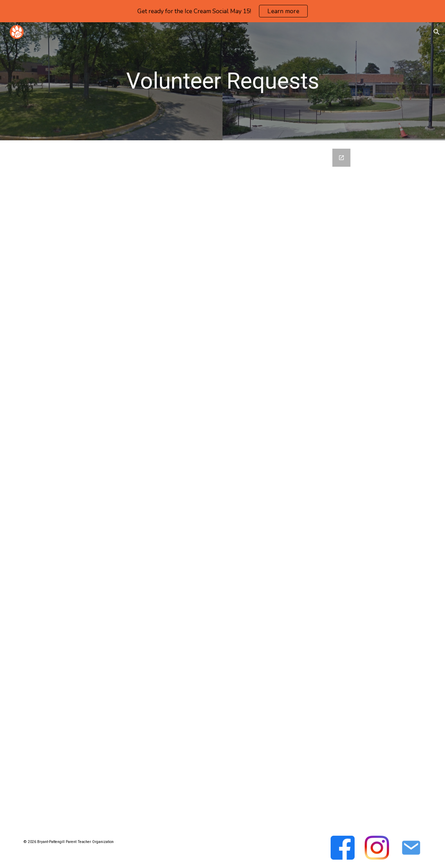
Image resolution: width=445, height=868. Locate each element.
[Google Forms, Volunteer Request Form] (222, 484)
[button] (437, 32)
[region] (222, 11)
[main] (222, 81)
